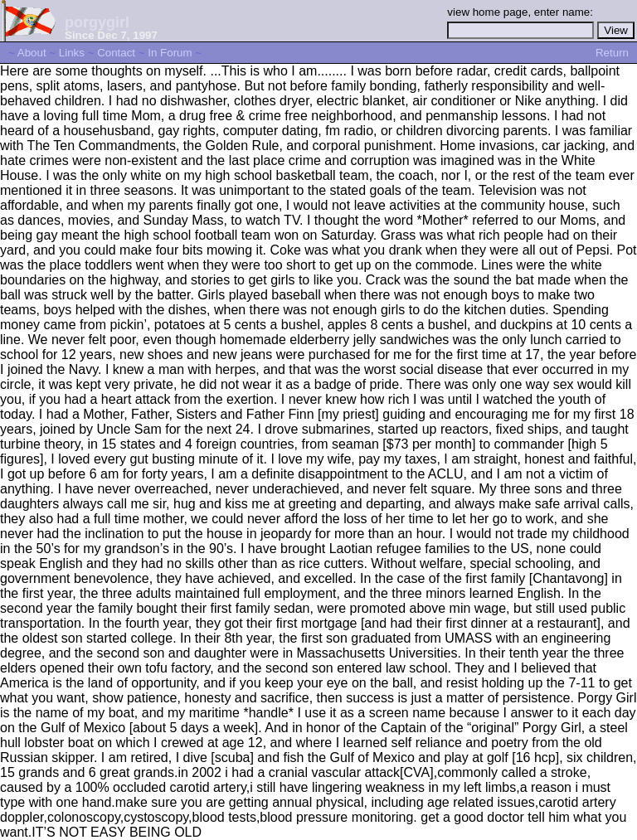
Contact (116, 53)
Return (612, 53)
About (32, 53)
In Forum (170, 53)
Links (72, 53)
